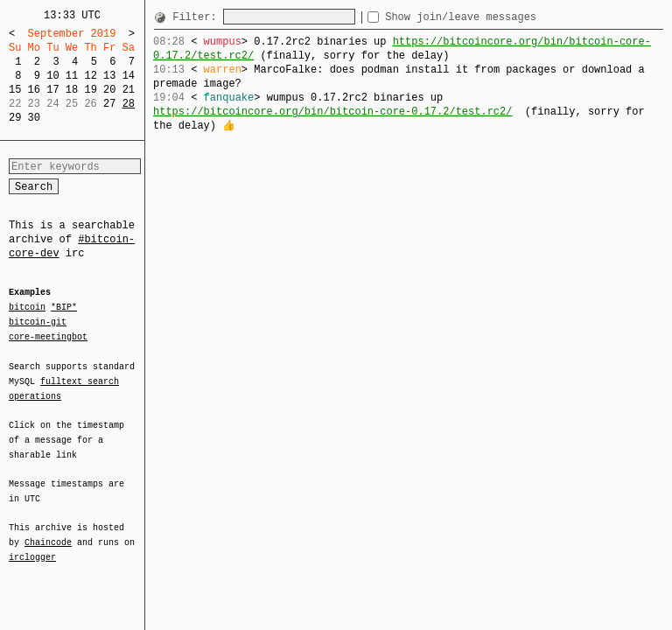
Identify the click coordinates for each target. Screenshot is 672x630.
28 (129, 104)
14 (129, 76)
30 (34, 118)
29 (15, 118)
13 (109, 76)
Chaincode (48, 532)
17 (52, 90)
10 (52, 76)
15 (15, 90)
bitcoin (27, 308)
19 (90, 90)
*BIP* (64, 308)
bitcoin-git (38, 322)
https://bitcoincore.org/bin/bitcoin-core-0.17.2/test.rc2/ (402, 49)
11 (72, 76)
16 (34, 90)
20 (109, 90)
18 (72, 90)
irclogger (32, 546)
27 (109, 104)
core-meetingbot (48, 336)
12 (90, 76)
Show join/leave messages (492, 17)
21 (129, 90)
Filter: (198, 17)
